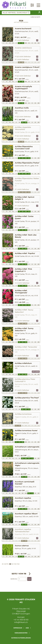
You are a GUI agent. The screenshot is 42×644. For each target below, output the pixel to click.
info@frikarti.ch (21, 622)
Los (29, 579)
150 (18, 564)
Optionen (36, 372)
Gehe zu (14, 579)
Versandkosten (21, 633)
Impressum (18, 628)
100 (15, 564)
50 (13, 564)
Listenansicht (35, 17)
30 (10, 564)
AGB (27, 628)
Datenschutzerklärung (21, 638)
